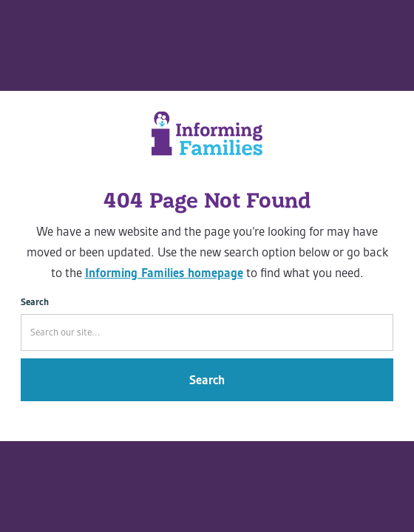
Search (35, 302)
